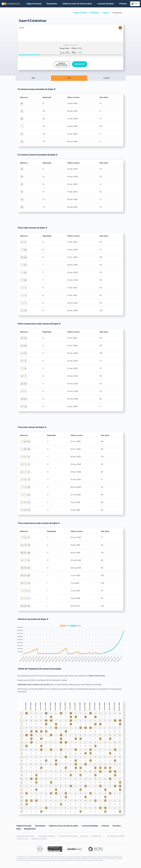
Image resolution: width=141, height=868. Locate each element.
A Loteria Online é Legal (67, 836)
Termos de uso (22, 839)
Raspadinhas (30, 829)
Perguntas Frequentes (25, 836)
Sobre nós (84, 836)
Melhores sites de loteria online (77, 4)
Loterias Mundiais (106, 4)
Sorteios (117, 826)
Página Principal (80, 13)
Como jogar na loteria (46, 836)
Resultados (95, 13)
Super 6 (106, 13)
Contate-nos (96, 836)
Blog (19, 829)
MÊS (33, 78)
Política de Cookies (39, 839)
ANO (69, 78)
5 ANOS (106, 78)
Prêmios (123, 4)
